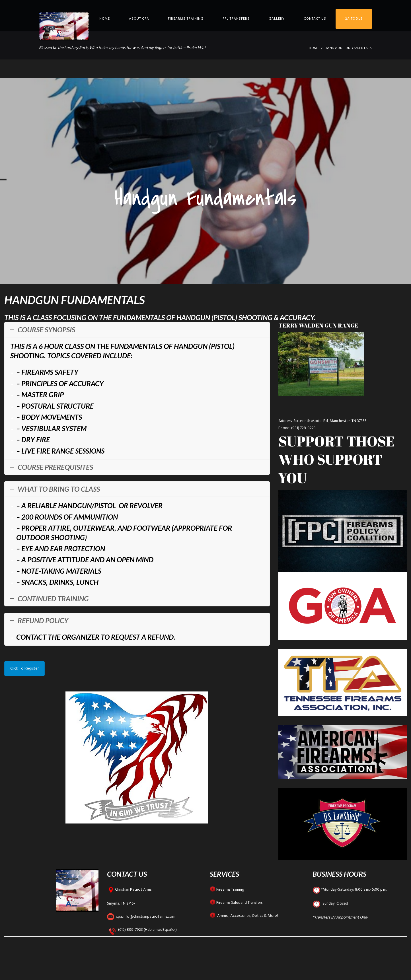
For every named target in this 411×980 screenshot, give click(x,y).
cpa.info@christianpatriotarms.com (146, 917)
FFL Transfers (236, 19)
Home (105, 19)
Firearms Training (186, 19)
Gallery (277, 19)
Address (285, 421)
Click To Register (24, 669)
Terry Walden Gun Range (318, 325)
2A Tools (354, 19)
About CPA (139, 19)
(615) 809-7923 (131, 930)
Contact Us (315, 19)
